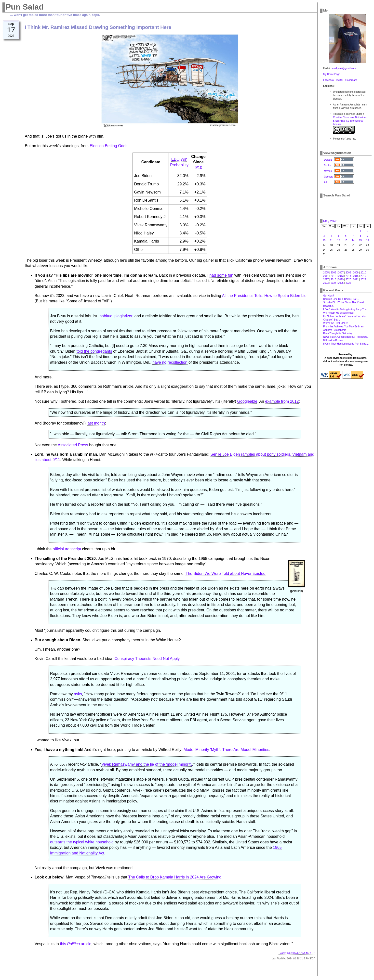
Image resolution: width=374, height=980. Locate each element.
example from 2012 (282, 401)
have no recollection (170, 362)
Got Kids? (329, 296)
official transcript (67, 549)
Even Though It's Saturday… (339, 333)
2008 (348, 273)
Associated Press (73, 445)
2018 (333, 279)
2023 (326, 283)
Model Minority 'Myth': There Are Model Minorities (226, 750)
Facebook (329, 80)
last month (96, 423)
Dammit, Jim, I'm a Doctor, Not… (341, 299)
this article (76, 944)
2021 (356, 279)
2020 (348, 279)
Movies (328, 171)
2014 (348, 276)
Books (327, 165)
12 (339, 240)
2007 (341, 273)
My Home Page (332, 74)
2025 (341, 283)
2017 (326, 279)
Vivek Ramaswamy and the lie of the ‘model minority (147, 764)
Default (328, 160)
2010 (363, 273)
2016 (363, 276)
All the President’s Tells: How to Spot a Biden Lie (264, 296)
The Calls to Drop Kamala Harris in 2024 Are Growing (175, 877)
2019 (341, 279)
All (325, 182)
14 (353, 240)
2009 (356, 273)
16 (367, 240)
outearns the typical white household (82, 842)
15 (360, 240)
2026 (348, 283)
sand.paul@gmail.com (344, 68)
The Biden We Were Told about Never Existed (226, 574)
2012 (333, 276)
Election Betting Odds (109, 146)
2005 (326, 273)
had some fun (221, 275)
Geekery (329, 177)
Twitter (340, 80)
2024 (333, 283)
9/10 (198, 168)
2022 (363, 279)
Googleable (247, 401)
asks (78, 694)
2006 (333, 273)
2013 (341, 276)
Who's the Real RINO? (336, 323)
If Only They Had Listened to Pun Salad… (346, 344)
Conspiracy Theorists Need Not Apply (147, 659)
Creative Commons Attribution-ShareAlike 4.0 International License (350, 121)
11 (331, 240)
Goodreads (351, 80)
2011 (326, 276)
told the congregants (94, 351)
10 (324, 240)
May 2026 (330, 221)
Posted (297, 953)
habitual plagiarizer (116, 316)
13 (346, 240)
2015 (356, 276)
